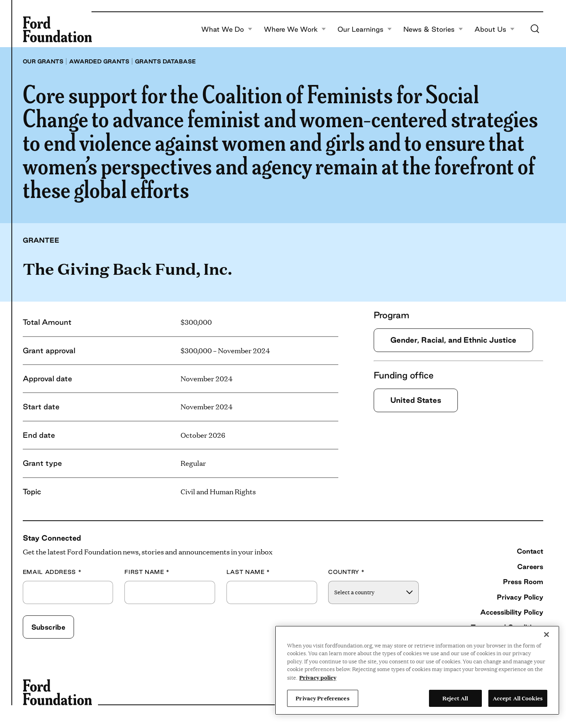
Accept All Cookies (518, 698)
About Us (495, 29)
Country (346, 572)
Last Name (248, 572)
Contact (530, 551)
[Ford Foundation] (57, 29)
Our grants (43, 61)
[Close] (546, 635)
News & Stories (433, 29)
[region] (417, 670)
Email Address (52, 572)
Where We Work (295, 29)
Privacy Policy (520, 597)
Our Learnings (365, 29)
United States (416, 400)
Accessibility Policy (512, 612)
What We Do (227, 29)
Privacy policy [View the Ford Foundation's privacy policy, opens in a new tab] (318, 677)
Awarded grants (99, 61)
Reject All (455, 698)
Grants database (165, 61)
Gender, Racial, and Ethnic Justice (453, 340)
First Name (147, 572)
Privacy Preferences (322, 698)
